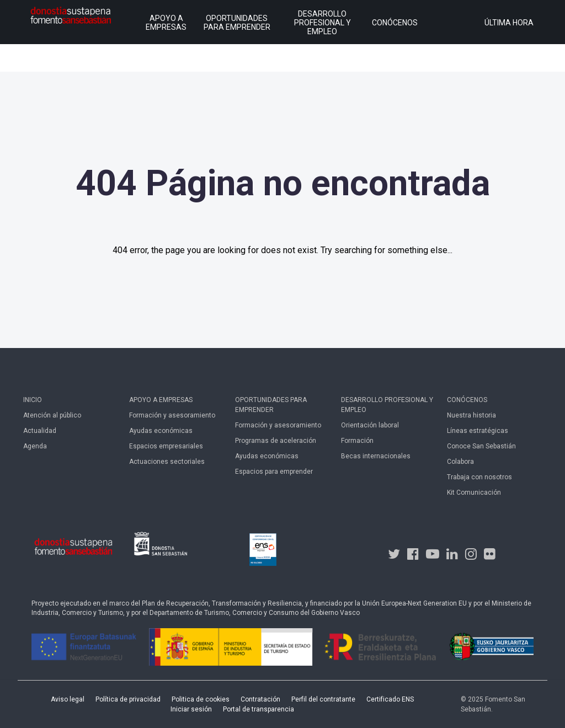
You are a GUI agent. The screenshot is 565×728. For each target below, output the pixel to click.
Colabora (460, 462)
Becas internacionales (376, 456)
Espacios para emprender (274, 472)
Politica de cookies (201, 699)
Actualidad (40, 431)
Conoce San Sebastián (481, 446)
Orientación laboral (370, 425)
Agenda (35, 446)
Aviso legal (68, 699)
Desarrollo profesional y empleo (387, 405)
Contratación (260, 699)
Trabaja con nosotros (479, 477)
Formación (357, 441)
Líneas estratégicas (478, 431)
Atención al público (52, 415)
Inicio (33, 400)
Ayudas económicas (161, 431)
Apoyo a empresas (161, 400)
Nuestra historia (471, 415)
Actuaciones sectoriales (167, 462)
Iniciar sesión (191, 709)
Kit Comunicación (474, 493)
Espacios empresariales (166, 446)
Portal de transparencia (258, 709)
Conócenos (467, 400)
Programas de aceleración (276, 441)
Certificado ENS (390, 699)
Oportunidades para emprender (271, 405)
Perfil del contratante (323, 699)
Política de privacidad (128, 699)
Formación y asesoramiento (172, 415)
